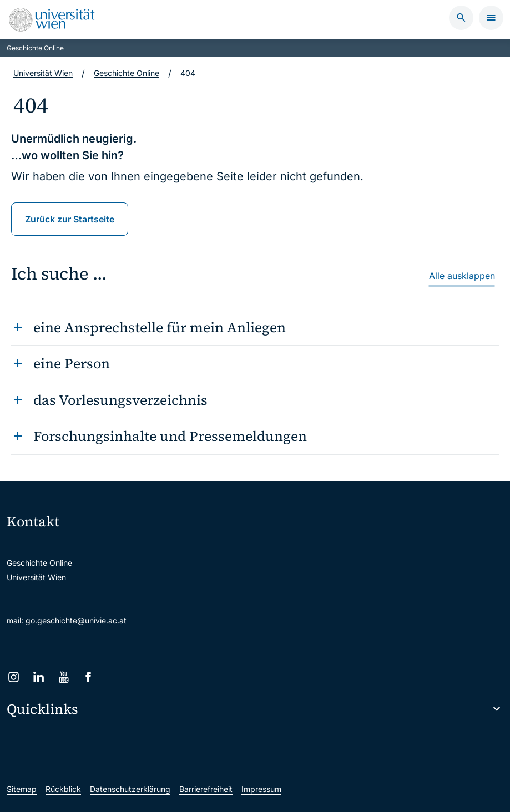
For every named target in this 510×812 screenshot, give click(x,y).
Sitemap (22, 789)
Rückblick (63, 789)
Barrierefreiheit (206, 789)
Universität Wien (43, 73)
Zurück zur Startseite (70, 219)
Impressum (261, 789)
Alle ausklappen (462, 276)
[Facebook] (89, 677)
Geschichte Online (35, 48)
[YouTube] (64, 677)
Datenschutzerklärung (130, 789)
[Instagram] (14, 677)
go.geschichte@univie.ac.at (75, 620)
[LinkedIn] (39, 677)
